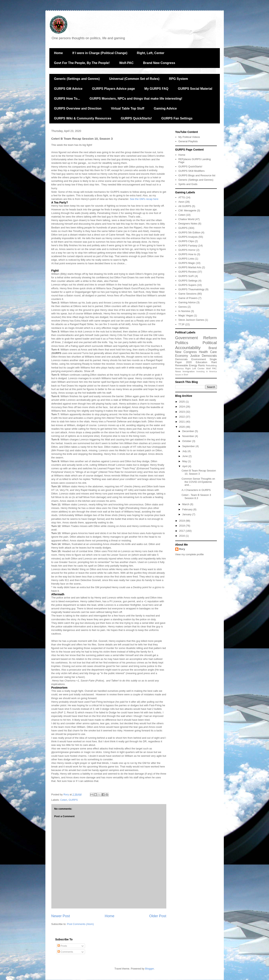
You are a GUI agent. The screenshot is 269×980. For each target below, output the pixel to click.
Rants (201, 365)
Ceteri (64, 800)
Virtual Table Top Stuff (128, 108)
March (186, 504)
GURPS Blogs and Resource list (197, 175)
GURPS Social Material (195, 89)
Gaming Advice (165, 108)
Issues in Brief (182, 375)
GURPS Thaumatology (191, 289)
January (187, 514)
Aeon (181, 202)
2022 (182, 417)
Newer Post (61, 916)
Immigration (189, 371)
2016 (182, 536)
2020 (189, 362)
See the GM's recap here (144, 199)
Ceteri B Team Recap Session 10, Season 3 (199, 472)
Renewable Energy (186, 365)
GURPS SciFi (186, 276)
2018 (182, 526)
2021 (182, 422)
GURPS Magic (187, 263)
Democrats (181, 359)
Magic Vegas (186, 315)
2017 (182, 531)
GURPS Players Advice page (113, 89)
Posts (62, 946)
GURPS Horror (187, 250)
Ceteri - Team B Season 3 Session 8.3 (196, 497)
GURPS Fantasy (188, 246)
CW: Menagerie (187, 210)
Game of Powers (188, 298)
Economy (182, 356)
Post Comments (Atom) (80, 924)
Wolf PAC (211, 368)
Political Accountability (196, 345)
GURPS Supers (187, 285)
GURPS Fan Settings (177, 118)
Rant (214, 362)
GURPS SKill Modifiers (191, 171)
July (185, 451)
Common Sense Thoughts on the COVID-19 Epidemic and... (198, 482)
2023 (182, 412)
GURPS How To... (67, 99)
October (187, 441)
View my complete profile (190, 554)
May (185, 461)
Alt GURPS (185, 206)
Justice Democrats (203, 356)
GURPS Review (188, 272)
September (189, 446)
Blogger (149, 969)
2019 (182, 521)
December (189, 431)
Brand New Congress (159, 63)
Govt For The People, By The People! (82, 63)
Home (58, 53)
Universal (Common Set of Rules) (134, 79)
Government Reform (196, 338)
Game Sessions (188, 294)
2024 (182, 407)
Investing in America (206, 372)
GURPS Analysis (188, 237)
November (189, 436)
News (178, 371)
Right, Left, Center (151, 53)
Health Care (208, 352)
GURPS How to (187, 254)
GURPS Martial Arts (190, 267)
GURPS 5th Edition (189, 232)
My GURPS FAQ (156, 89)
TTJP (181, 324)
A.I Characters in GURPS (196, 490)
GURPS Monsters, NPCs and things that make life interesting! (136, 99)
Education (202, 362)
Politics (182, 343)
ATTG (182, 197)
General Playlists (188, 141)
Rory (182, 549)
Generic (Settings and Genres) (77, 79)
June (185, 456)
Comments (65, 952)
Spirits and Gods (188, 184)
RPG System (178, 79)
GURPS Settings (188, 281)
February (188, 509)
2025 (182, 402)
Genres (183, 307)
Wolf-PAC (126, 63)
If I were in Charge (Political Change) (100, 53)
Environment (199, 359)
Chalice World (186, 219)
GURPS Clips (186, 241)
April (185, 466)
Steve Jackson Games (191, 320)
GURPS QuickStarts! (136, 118)
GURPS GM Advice (68, 89)
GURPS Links (186, 259)
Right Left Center (195, 368)
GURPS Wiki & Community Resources (83, 118)
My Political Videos (189, 137)
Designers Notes (188, 224)
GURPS (73, 800)
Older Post (158, 916)
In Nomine (184, 311)
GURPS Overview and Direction (78, 108)
